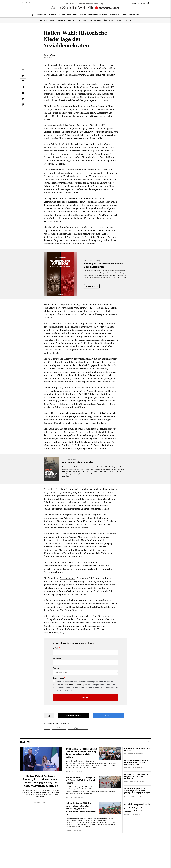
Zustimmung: (58, 678)
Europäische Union (59, 728)
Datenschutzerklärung (75, 685)
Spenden (129, 20)
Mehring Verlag (95, 20)
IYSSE (85, 20)
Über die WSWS (109, 20)
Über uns (142, 3)
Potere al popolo (67, 578)
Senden (85, 697)
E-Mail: (56, 648)
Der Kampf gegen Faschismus (78, 728)
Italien (47, 728)
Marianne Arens (50, 55)
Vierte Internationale (47, 20)
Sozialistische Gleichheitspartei (69, 20)
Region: (56, 668)
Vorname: (57, 658)
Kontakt (135, 3)
